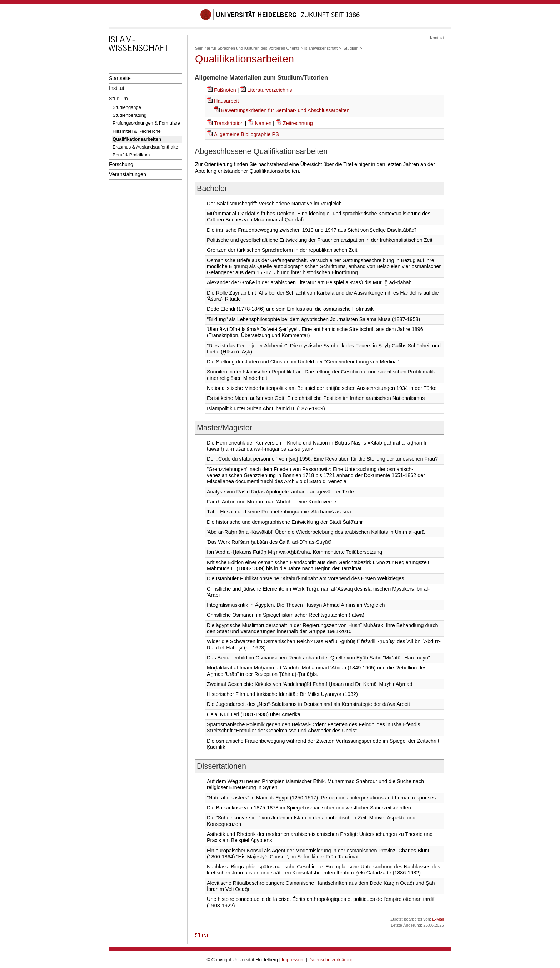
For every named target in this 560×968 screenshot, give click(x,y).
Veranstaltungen (127, 174)
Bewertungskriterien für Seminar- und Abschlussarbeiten (285, 110)
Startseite (120, 78)
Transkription (229, 123)
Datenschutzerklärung (331, 960)
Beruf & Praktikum (131, 155)
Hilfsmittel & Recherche (137, 131)
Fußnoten (226, 90)
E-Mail (438, 919)
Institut (116, 88)
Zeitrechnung (298, 123)
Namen (263, 123)
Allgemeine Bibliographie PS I (248, 134)
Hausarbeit (226, 101)
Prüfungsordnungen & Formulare (146, 123)
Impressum (293, 960)
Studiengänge (127, 107)
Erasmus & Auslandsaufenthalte (145, 147)
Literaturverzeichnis (269, 90)
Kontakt (437, 38)
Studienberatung (129, 115)
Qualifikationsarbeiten (137, 139)
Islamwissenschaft (321, 48)
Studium (118, 99)
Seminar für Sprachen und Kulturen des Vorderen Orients (247, 48)
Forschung (121, 164)
